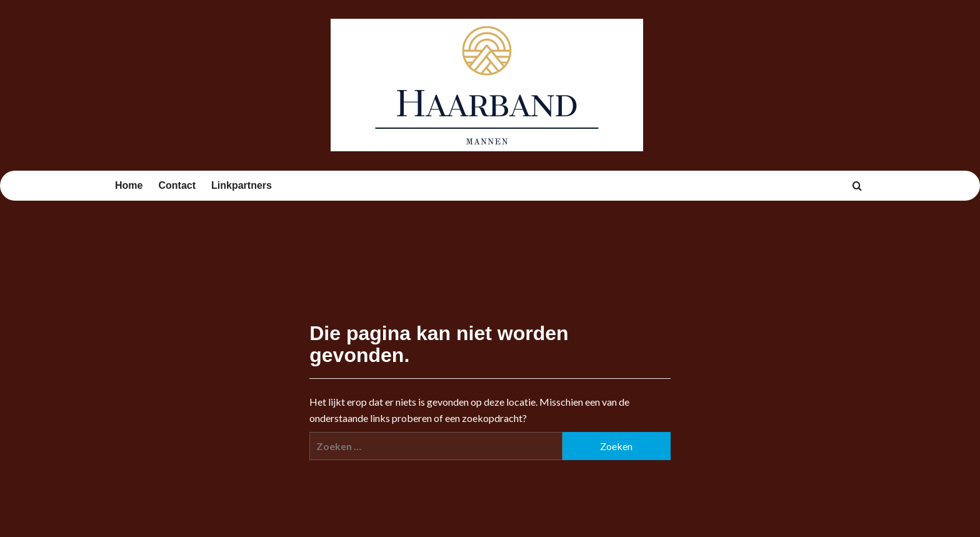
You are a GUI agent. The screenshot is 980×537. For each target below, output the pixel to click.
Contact (177, 185)
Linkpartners (242, 185)
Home (129, 185)
